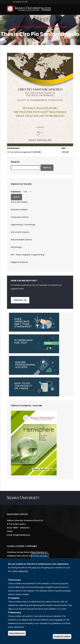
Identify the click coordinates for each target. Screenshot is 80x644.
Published (16, 192)
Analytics (15, 598)
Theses (26, 27)
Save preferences (17, 633)
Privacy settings (40, 556)
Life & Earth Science (20, 232)
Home (16, 27)
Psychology (16, 247)
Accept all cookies (62, 636)
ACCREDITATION (20, 2)
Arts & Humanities (19, 202)
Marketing (15, 613)
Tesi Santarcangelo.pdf (21, 152)
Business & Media (19, 210)
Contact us (20, 300)
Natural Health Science (21, 240)
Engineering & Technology (23, 225)
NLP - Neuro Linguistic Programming (28, 255)
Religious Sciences (19, 262)
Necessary (16, 580)
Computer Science (20, 217)
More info (24, 571)
